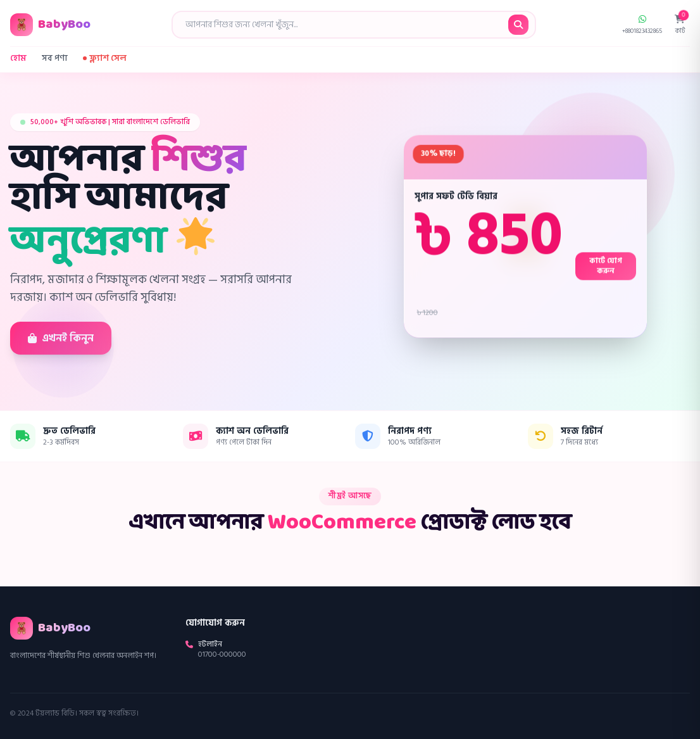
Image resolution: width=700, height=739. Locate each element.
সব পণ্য (55, 58)
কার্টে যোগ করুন (606, 266)
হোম (18, 58)
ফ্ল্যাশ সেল (105, 58)
